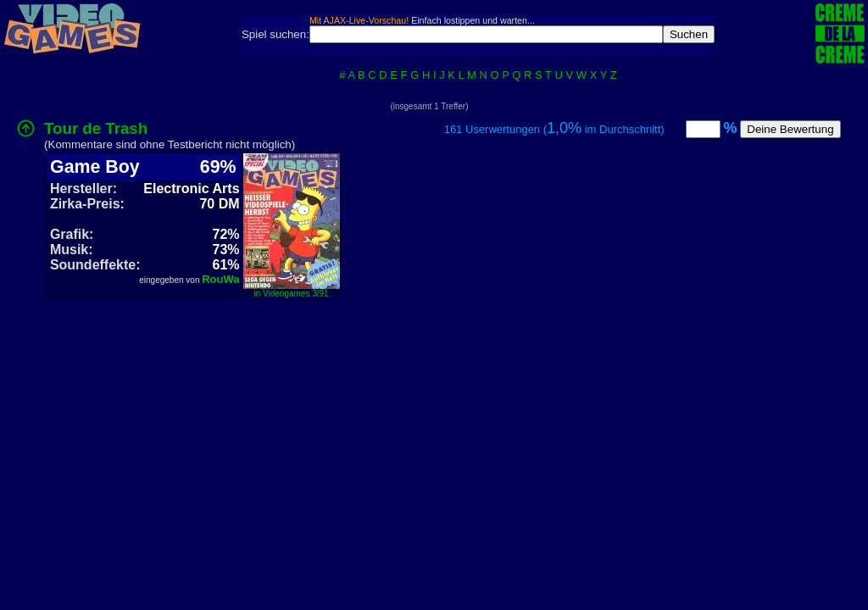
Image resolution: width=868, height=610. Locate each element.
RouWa (220, 279)
